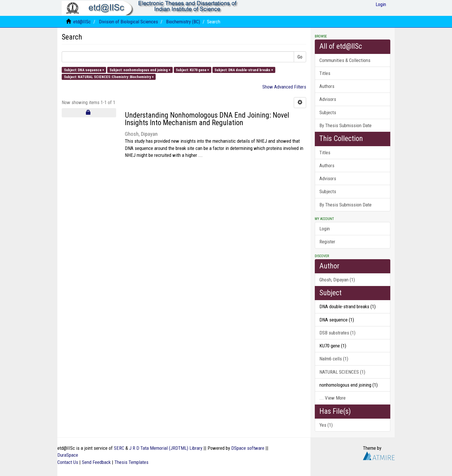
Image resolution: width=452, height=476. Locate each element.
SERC (119, 448)
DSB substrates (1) (337, 333)
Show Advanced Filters (284, 87)
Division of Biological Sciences (128, 22)
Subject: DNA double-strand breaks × (244, 70)
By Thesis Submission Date (345, 125)
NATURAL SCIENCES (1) (342, 372)
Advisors (328, 99)
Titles (325, 73)
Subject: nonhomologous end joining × (140, 70)
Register (327, 242)
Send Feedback (96, 462)
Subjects (328, 112)
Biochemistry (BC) (183, 22)
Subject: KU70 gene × (192, 70)
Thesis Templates (131, 462)
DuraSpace (68, 455)
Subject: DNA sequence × (84, 70)
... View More (333, 398)
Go (300, 57)
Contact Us (68, 462)
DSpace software (248, 448)
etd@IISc (82, 22)
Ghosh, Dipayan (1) (337, 280)
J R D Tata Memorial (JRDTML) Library (166, 448)
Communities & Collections (345, 60)
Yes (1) (326, 425)
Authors (327, 86)
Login (325, 229)
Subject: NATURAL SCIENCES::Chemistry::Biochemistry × (109, 77)
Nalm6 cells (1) (334, 359)
